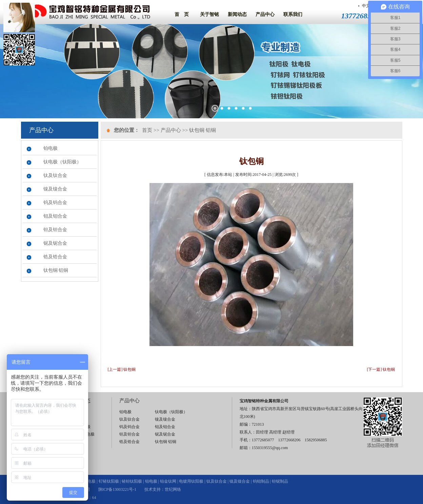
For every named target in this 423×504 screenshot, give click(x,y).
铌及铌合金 (55, 243)
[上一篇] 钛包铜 (122, 369)
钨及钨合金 (55, 203)
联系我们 (293, 14)
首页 (147, 130)
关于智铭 (209, 14)
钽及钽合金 (55, 230)
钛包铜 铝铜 (56, 270)
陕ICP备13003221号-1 (117, 489)
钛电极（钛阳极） (62, 162)
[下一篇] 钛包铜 (381, 369)
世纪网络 (173, 489)
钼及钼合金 (55, 216)
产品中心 (265, 14)
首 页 (182, 14)
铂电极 (51, 148)
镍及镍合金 (55, 189)
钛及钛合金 (55, 175)
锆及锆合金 (55, 257)
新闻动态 (237, 14)
